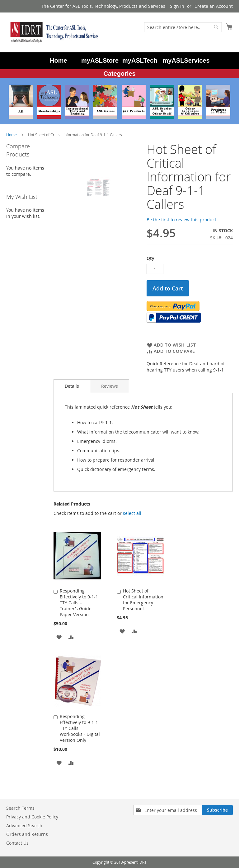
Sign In (177, 6)
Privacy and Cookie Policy (32, 817)
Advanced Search (24, 825)
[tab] (72, 386)
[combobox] (183, 27)
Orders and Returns (27, 834)
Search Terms (20, 808)
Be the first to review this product (181, 220)
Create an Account (214, 6)
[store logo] (53, 32)
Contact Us (17, 843)
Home (12, 135)
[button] (59, 637)
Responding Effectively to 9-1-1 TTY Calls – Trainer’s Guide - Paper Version (79, 603)
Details (72, 386)
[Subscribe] (217, 810)
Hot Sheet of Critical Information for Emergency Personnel (143, 600)
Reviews (110, 386)
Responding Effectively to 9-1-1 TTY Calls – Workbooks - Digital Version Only (80, 728)
